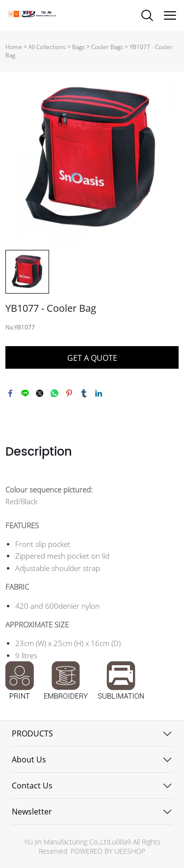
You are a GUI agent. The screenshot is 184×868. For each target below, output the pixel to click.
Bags (79, 47)
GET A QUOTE (92, 358)
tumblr (84, 393)
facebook (10, 393)
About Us (29, 759)
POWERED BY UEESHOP (108, 851)
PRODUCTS (32, 733)
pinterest (69, 393)
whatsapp (54, 393)
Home (14, 47)
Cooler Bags (107, 47)
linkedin (99, 393)
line (25, 393)
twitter (40, 393)
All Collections (47, 47)
